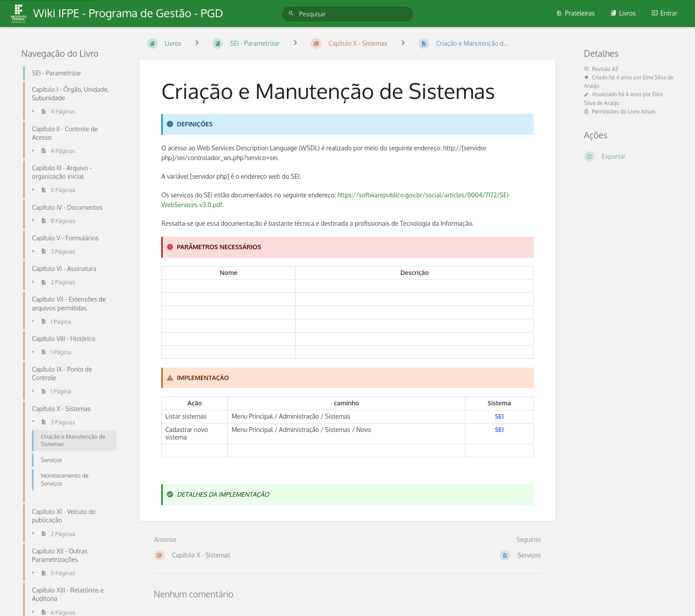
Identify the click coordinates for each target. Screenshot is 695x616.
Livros (623, 13)
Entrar (664, 13)
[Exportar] (629, 157)
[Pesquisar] (293, 14)
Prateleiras (576, 13)
